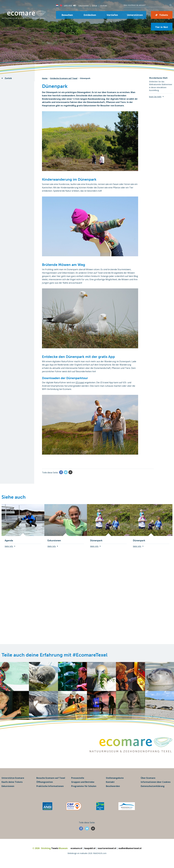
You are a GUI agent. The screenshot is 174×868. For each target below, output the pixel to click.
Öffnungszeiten (45, 786)
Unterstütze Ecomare (13, 782)
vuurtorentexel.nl (107, 852)
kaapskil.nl (90, 852)
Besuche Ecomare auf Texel (51, 782)
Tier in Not (162, 27)
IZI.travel (80, 382)
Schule (95, 6)
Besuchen (67, 15)
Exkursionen (84, 6)
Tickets (164, 15)
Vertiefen (112, 15)
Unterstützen (135, 15)
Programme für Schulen (84, 790)
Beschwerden (113, 790)
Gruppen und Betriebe (83, 786)
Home (45, 78)
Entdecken (90, 15)
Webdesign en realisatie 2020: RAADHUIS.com (87, 857)
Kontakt (104, 6)
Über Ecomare (148, 782)
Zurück (8, 78)
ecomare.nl (76, 852)
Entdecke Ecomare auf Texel (64, 78)
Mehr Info (9, 546)
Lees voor (70, 5)
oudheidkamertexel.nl (130, 852)
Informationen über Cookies (156, 786)
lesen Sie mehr (155, 97)
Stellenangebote (115, 782)
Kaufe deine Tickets (12, 786)
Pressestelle (78, 782)
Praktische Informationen (50, 790)
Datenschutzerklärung (153, 790)
